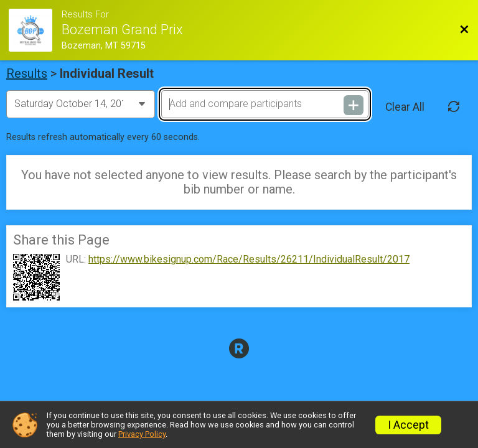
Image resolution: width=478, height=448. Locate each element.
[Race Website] (35, 30)
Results (27, 73)
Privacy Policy (142, 434)
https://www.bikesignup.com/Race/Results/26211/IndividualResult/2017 (249, 259)
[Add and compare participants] (265, 104)
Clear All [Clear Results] (405, 107)
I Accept (408, 425)
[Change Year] (81, 104)
